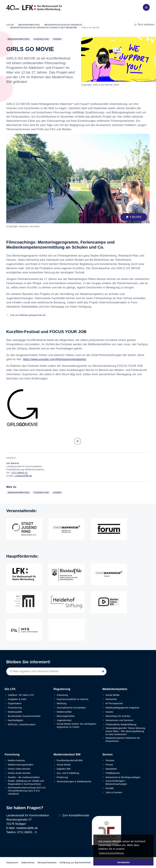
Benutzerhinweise (47, 862)
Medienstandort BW (67, 754)
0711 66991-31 (20, 473)
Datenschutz (28, 862)
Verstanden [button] (123, 862)
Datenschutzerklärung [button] (111, 853)
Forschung (12, 754)
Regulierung (62, 689)
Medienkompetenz (19, 39)
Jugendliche (42, 39)
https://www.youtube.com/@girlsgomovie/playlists (55, 359)
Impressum (12, 862)
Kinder (58, 39)
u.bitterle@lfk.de (23, 476)
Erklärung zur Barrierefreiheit (75, 862)
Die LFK (10, 689)
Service (108, 754)
